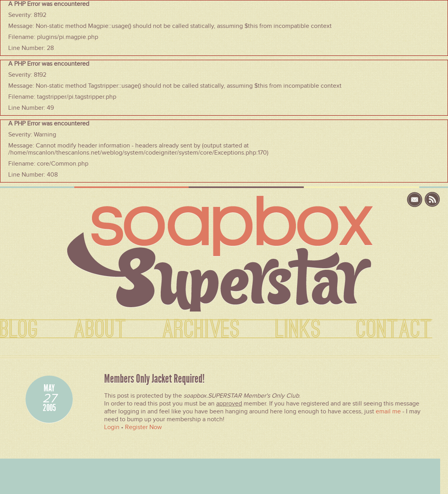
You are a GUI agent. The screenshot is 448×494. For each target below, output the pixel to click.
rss (432, 200)
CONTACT (394, 330)
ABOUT (100, 330)
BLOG (19, 330)
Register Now (143, 427)
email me (388, 411)
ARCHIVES (201, 330)
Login (112, 427)
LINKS (298, 330)
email (416, 200)
